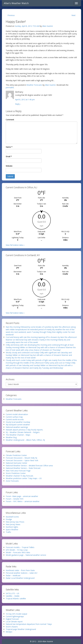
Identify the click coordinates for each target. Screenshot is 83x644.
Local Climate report (14, 622)
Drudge (9, 519)
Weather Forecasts (34, 85)
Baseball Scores (12, 517)
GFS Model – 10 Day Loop (17, 550)
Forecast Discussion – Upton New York (22, 460)
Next (73, 15)
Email (9, 156)
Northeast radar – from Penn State (20, 570)
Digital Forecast (12, 619)
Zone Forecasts (12, 481)
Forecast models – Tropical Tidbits (20, 547)
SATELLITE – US (12, 593)
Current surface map (14, 417)
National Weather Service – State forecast (23, 468)
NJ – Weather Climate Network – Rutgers (23, 432)
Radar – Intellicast (13, 575)
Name (9, 147)
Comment (10, 120)
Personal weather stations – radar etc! (22, 573)
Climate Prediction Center (16, 455)
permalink (10, 87)
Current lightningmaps (15, 616)
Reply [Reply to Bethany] (18, 104)
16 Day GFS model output (16, 614)
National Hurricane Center (16, 463)
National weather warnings (17, 427)
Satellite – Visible (13, 596)
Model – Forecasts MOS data (18, 552)
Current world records (15, 419)
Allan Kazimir (48, 26)
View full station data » (15, 245)
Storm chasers (12, 627)
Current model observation (17, 414)
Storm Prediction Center (16, 473)
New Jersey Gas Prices (15, 522)
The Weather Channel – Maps (18, 435)
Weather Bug (11, 437)
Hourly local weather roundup (18, 422)
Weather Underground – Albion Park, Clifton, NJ (25, 440)
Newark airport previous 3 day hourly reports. (24, 430)
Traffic (8, 532)
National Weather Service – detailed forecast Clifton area (29, 466)
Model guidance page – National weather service (26, 555)
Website (9, 166)
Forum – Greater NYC (15, 499)
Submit (10, 176)
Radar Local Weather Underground (20, 578)
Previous (11, 15)
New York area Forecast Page (18, 471)
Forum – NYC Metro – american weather (23, 501)
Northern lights (12, 527)
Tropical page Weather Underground (21, 629)
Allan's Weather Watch (16, 3)
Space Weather (12, 530)
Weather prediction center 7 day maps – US (24, 478)
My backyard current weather (18, 425)
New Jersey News (13, 524)
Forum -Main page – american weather (22, 496)
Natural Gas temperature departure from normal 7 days (29, 624)
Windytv (9, 632)
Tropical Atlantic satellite (16, 599)
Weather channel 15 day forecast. (20, 476)
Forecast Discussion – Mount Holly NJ (21, 458)
